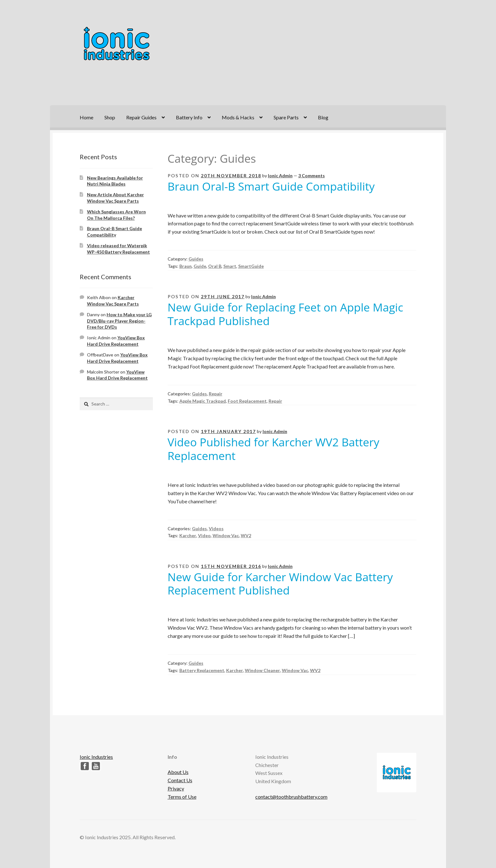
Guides (196, 259)
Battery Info (189, 117)
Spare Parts (286, 117)
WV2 (246, 535)
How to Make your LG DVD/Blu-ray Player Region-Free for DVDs (119, 321)
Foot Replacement (247, 401)
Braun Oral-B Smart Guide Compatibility (271, 186)
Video (204, 535)
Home (87, 117)
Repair (216, 394)
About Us (178, 772)
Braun (186, 266)
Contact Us (180, 780)
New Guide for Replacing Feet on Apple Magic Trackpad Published (285, 314)
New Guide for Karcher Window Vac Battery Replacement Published (280, 584)
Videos (216, 528)
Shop (110, 117)
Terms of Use (182, 797)
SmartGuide (251, 266)
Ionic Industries (96, 757)
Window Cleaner (262, 670)
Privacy (176, 788)
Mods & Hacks (238, 117)
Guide (200, 266)
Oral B (215, 266)
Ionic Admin (280, 176)
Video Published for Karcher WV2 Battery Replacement (274, 449)
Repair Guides (141, 117)
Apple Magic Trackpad (203, 401)
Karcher (188, 535)
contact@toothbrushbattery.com (291, 797)
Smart (230, 266)
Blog (323, 117)
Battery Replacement (202, 670)
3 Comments (312, 176)
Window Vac (226, 535)
